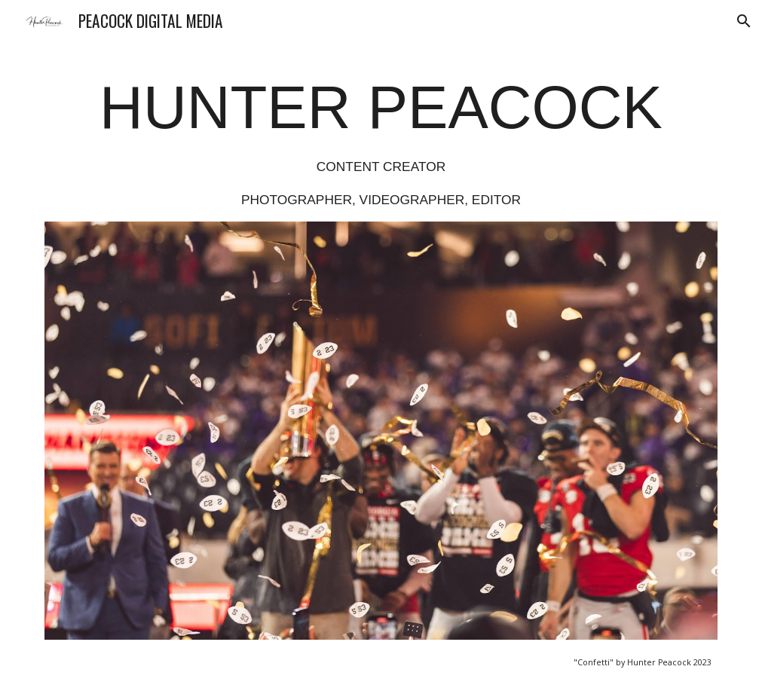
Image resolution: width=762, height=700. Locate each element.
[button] (744, 21)
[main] (381, 141)
